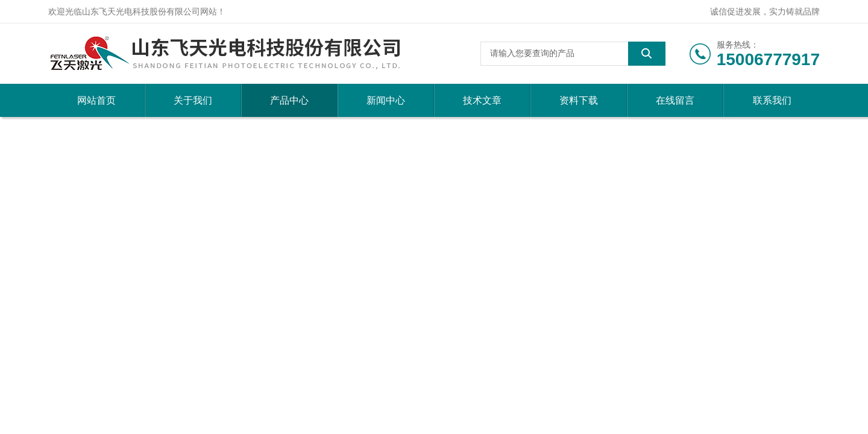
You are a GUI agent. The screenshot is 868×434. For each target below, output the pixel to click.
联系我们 (772, 100)
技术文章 (482, 100)
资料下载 (579, 100)
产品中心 (289, 100)
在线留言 (675, 100)
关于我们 (193, 100)
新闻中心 (386, 100)
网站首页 (96, 100)
